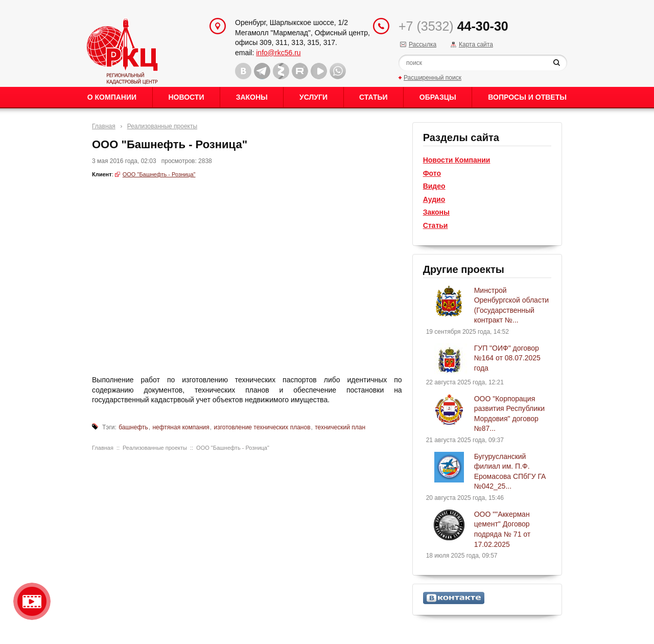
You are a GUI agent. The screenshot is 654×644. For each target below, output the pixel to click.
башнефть (133, 427)
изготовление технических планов (262, 427)
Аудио (434, 199)
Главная (104, 126)
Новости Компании (457, 160)
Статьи (373, 97)
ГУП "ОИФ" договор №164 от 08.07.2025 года (507, 358)
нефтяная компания (181, 427)
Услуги (313, 97)
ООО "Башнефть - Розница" (159, 174)
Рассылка (423, 44)
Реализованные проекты (162, 126)
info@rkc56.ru (278, 53)
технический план (340, 427)
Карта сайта (476, 44)
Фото (432, 173)
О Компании (112, 97)
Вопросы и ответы (527, 97)
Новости (186, 97)
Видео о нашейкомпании (32, 601)
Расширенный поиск (433, 78)
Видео (434, 186)
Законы (252, 97)
